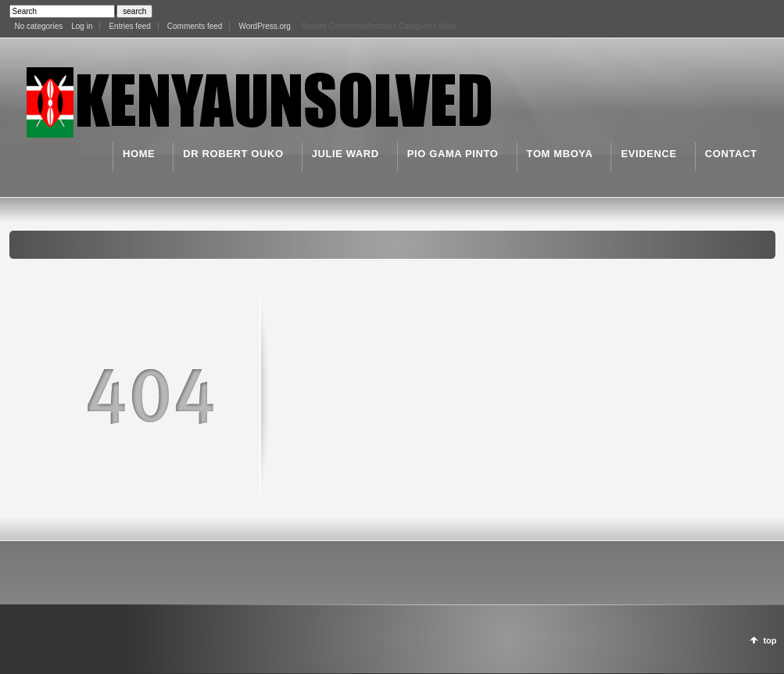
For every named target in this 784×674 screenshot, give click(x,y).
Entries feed (129, 26)
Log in (82, 26)
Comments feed (195, 26)
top (770, 640)
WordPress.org (265, 26)
